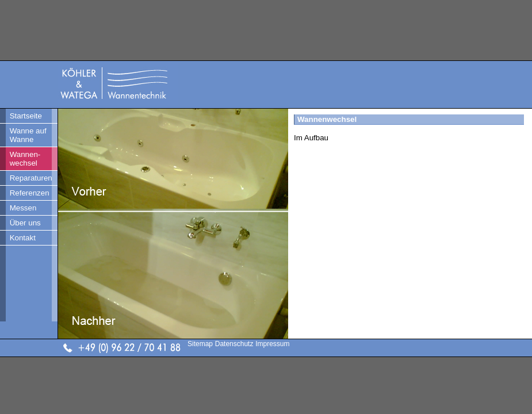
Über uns (25, 223)
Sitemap (200, 344)
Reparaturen (31, 178)
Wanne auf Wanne (28, 135)
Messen (23, 208)
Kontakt (23, 238)
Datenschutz (234, 344)
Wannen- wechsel (25, 159)
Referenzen (30, 193)
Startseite (26, 116)
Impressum (272, 344)
